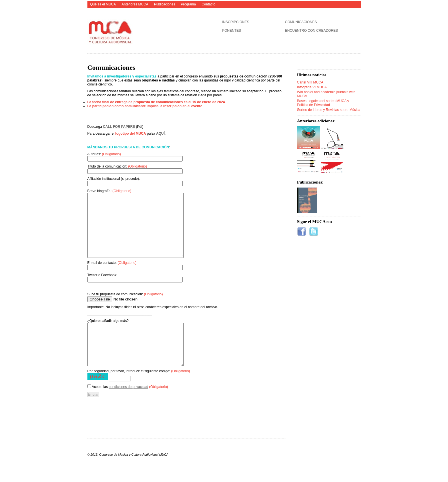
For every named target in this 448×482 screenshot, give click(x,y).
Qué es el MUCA (103, 4)
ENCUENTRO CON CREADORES (312, 31)
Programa (188, 4)
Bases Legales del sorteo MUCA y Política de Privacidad (323, 103)
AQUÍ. (161, 134)
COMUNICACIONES (301, 22)
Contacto (209, 4)
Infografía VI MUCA (312, 87)
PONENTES (232, 31)
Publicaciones (165, 4)
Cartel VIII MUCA (310, 82)
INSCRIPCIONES (236, 22)
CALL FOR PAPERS (119, 127)
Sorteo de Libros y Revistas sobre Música (329, 110)
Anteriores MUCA (135, 4)
